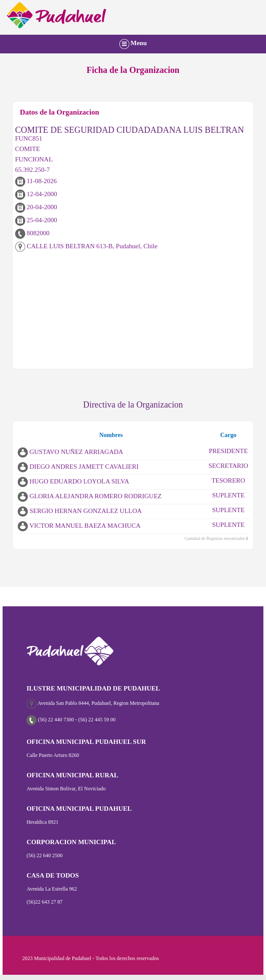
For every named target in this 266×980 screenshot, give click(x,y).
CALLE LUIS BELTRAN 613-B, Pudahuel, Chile (86, 246)
